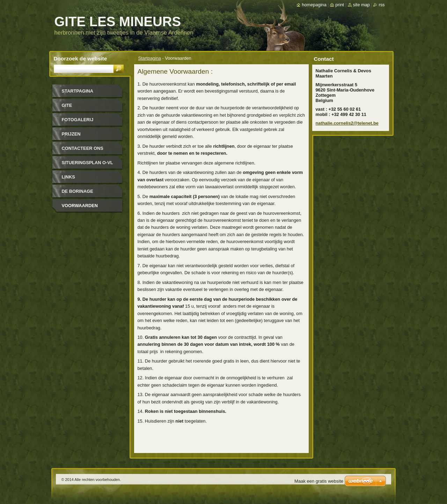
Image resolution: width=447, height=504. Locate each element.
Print (340, 5)
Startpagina (150, 58)
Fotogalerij (78, 120)
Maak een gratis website (319, 481)
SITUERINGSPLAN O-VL (87, 163)
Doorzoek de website (80, 59)
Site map (361, 5)
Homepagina (314, 5)
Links (68, 177)
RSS (382, 5)
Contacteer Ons (83, 148)
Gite (67, 105)
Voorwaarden (80, 206)
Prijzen (71, 134)
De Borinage (78, 191)
